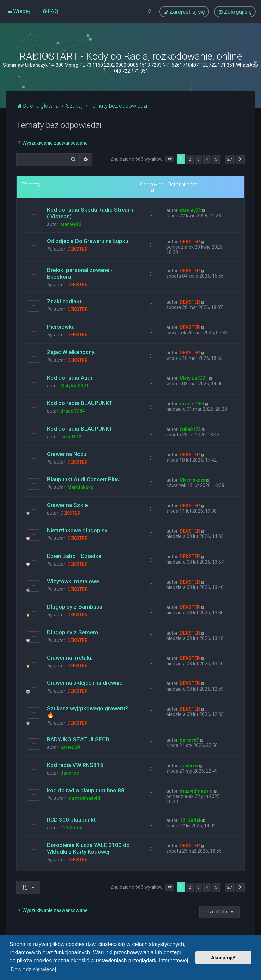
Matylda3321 (74, 386)
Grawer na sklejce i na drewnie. (85, 683)
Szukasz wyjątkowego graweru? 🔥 (88, 712)
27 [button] (230, 159)
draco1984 (72, 411)
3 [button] (198, 159)
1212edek (71, 828)
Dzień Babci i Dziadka (74, 556)
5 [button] (216, 159)
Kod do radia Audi (69, 378)
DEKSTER (77, 249)
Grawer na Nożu (67, 454)
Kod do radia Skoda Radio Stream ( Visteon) (90, 213)
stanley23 (71, 224)
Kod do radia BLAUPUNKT (80, 403)
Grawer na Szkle (67, 505)
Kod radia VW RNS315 (75, 765)
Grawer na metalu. (70, 658)
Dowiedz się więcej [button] (33, 969)
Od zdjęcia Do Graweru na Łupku (88, 241)
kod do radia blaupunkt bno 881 (87, 790)
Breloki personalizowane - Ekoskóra (80, 273)
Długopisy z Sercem (72, 632)
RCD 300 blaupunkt (71, 820)
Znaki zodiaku (65, 301)
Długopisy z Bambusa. (75, 607)
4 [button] (207, 159)
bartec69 (70, 747)
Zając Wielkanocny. (71, 352)
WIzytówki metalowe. (74, 581)
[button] (170, 159)
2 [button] (190, 159)
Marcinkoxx (80, 487)
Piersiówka (61, 327)
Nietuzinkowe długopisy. (78, 530)
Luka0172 (71, 437)
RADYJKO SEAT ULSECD (78, 739)
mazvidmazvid (84, 798)
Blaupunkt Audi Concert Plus (83, 479)
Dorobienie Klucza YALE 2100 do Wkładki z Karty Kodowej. (88, 848)
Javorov (70, 773)
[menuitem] (50, 11)
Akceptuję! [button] (223, 958)
